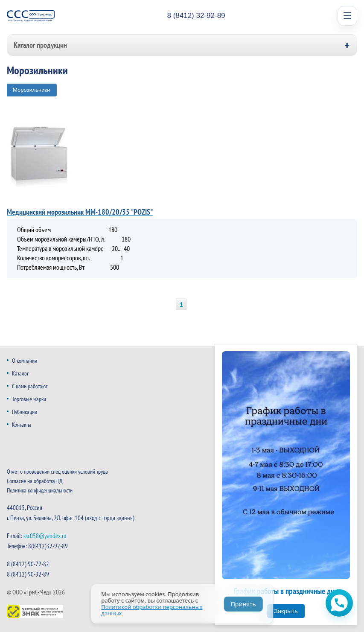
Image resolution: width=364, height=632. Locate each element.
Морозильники (32, 90)
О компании (25, 361)
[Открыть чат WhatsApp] (339, 603)
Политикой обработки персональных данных (152, 610)
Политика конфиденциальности (40, 490)
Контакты (22, 425)
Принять (243, 604)
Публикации (25, 412)
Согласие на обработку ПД (35, 481)
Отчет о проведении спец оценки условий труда (57, 472)
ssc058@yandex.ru (45, 536)
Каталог (20, 373)
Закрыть (286, 611)
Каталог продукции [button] (40, 45)
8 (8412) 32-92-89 (196, 16)
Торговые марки (29, 399)
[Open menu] (347, 16)
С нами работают (30, 386)
